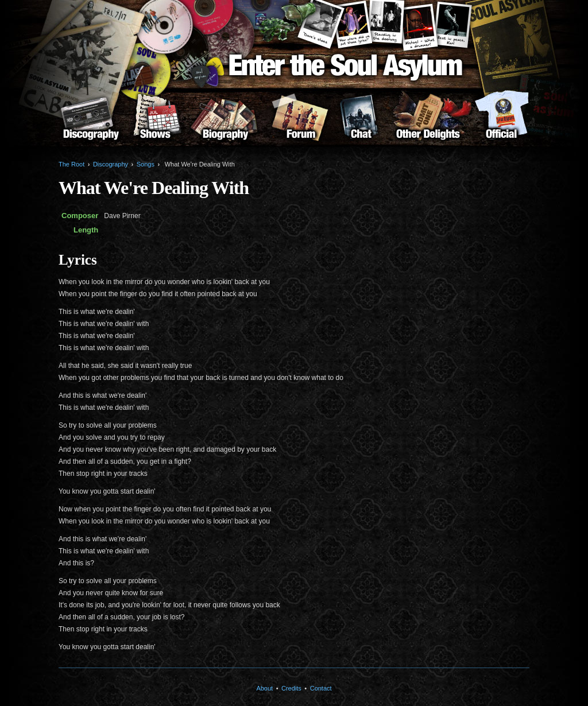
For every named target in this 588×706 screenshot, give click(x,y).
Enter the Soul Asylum (346, 68)
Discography (91, 121)
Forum (301, 121)
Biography (225, 121)
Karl (453, 25)
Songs (146, 164)
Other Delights (428, 121)
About (501, 121)
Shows (155, 121)
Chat (361, 121)
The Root (71, 164)
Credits (291, 688)
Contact (321, 688)
